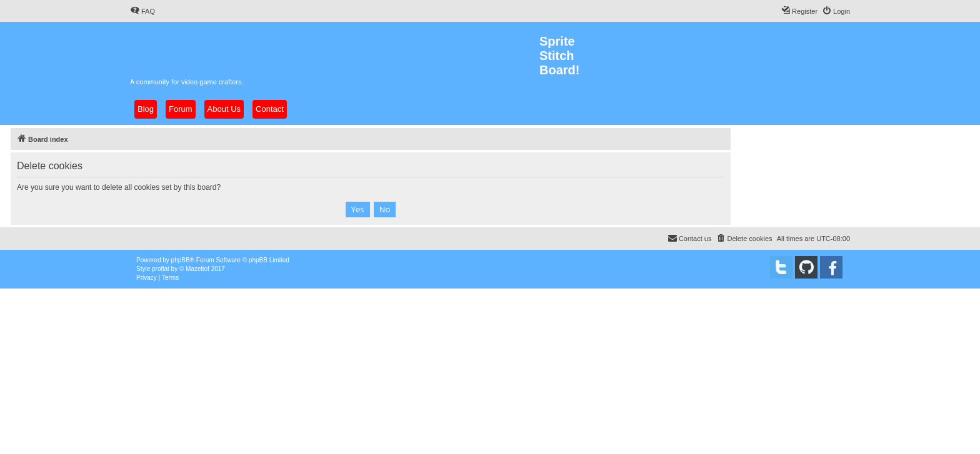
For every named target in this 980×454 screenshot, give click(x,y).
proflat (161, 269)
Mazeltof (197, 269)
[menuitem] (142, 11)
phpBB (181, 260)
